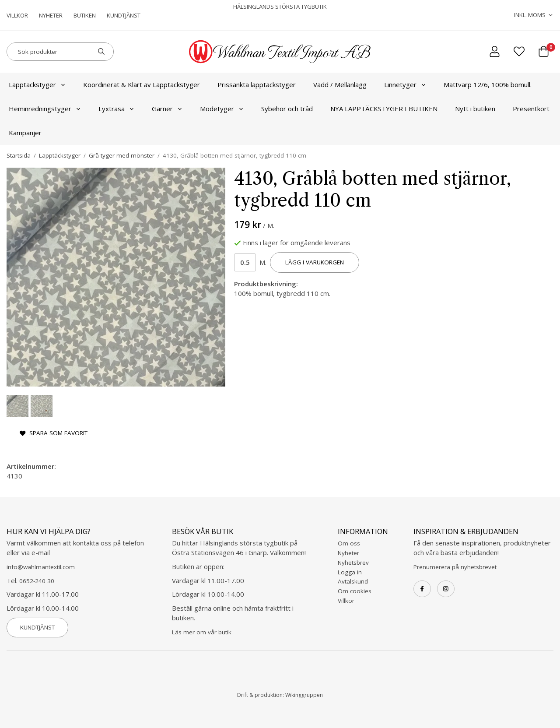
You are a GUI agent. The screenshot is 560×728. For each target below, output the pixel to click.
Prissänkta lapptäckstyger (257, 84)
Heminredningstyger (45, 109)
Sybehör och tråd (287, 109)
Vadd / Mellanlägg (340, 84)
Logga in (350, 572)
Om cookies (355, 591)
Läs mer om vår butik (202, 632)
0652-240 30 (37, 581)
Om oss (349, 543)
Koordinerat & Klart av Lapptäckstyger (142, 84)
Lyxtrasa (116, 109)
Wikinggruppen (304, 695)
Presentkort (531, 109)
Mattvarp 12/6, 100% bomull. (488, 84)
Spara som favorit (54, 433)
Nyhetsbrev (353, 563)
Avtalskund (353, 581)
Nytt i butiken (475, 109)
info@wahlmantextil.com (41, 567)
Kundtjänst (124, 15)
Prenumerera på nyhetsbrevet (455, 567)
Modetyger (222, 109)
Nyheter (51, 15)
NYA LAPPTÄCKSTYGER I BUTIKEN (384, 109)
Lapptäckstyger (37, 84)
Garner (167, 109)
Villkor (17, 15)
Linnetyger (405, 84)
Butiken (85, 15)
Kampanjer (25, 133)
